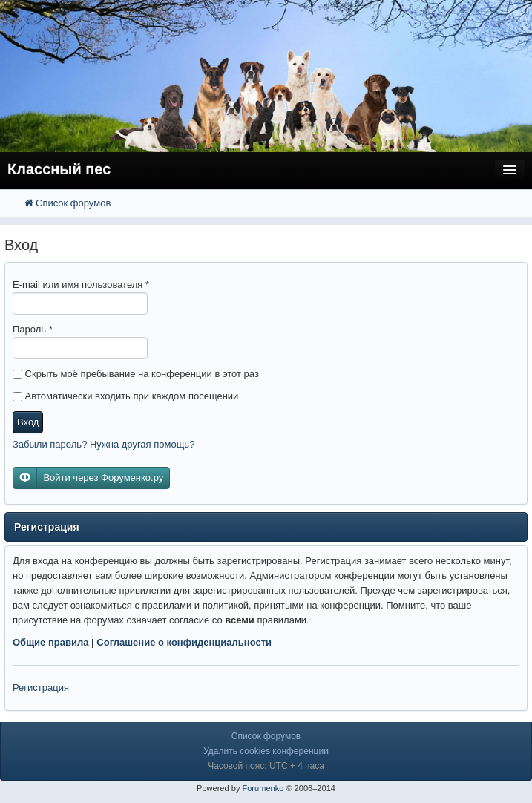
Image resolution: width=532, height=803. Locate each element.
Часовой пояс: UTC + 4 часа (266, 766)
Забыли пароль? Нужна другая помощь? (104, 444)
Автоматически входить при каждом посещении (125, 396)
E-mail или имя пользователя (81, 285)
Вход (28, 422)
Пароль (33, 329)
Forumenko (263, 788)
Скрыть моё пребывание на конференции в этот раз (136, 374)
